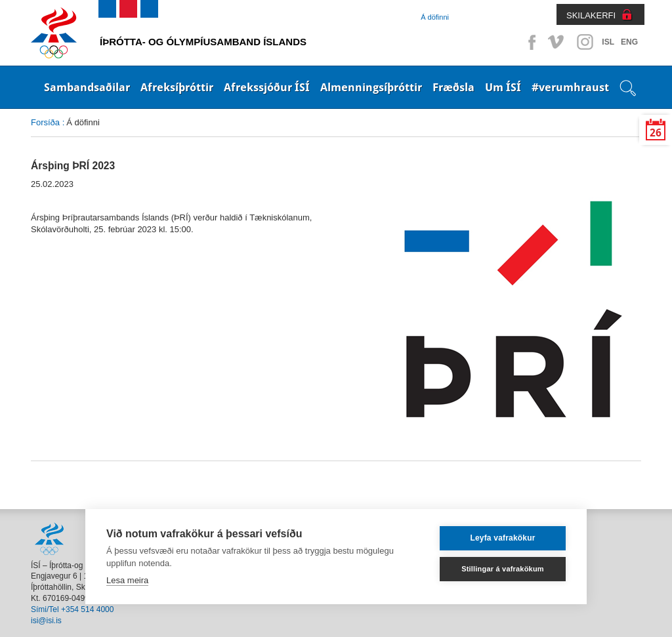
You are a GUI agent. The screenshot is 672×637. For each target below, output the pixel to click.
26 (656, 133)
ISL (608, 42)
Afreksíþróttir (177, 87)
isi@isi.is (46, 621)
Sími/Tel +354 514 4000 (72, 609)
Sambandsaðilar (87, 87)
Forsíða (45, 122)
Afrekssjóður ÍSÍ (267, 87)
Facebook (530, 42)
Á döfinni (435, 17)
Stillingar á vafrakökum (503, 569)
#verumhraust (570, 87)
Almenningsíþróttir (371, 87)
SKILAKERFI (591, 15)
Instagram (585, 42)
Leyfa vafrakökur (502, 538)
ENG (629, 42)
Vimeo (557, 42)
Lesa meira (127, 580)
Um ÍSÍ (503, 87)
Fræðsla (453, 87)
